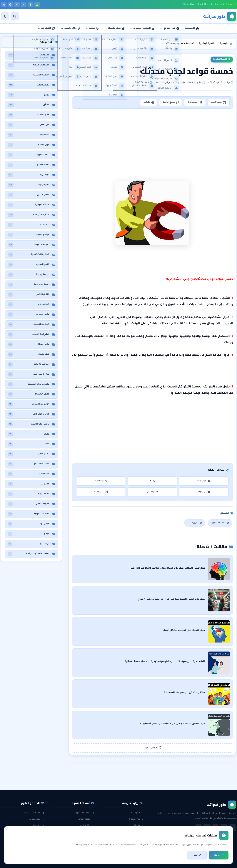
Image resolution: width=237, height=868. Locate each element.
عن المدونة (136, 819)
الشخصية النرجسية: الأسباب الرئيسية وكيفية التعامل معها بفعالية (165, 662)
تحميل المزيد (152, 748)
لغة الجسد (86, 838)
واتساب (101, 481)
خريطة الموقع (134, 845)
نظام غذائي (36, 819)
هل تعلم (38, 826)
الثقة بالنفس (85, 826)
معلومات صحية (34, 813)
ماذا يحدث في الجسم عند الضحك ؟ (184, 693)
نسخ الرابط (171, 103)
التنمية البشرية (222, 60)
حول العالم (37, 845)
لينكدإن (152, 492)
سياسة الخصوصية (132, 832)
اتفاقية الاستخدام (133, 838)
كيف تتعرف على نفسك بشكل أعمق (184, 631)
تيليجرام (204, 492)
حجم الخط (219, 103)
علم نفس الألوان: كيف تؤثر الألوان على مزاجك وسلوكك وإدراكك (168, 568)
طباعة (149, 103)
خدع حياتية (87, 845)
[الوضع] (5, 16)
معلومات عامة (35, 838)
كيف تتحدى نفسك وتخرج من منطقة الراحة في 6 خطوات (172, 724)
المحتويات (195, 103)
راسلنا (138, 826)
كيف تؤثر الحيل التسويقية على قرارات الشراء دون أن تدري (171, 599)
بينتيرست (101, 492)
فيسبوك (204, 481)
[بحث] (15, 16)
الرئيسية (137, 813)
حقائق (39, 832)
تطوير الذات (195, 523)
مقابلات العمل (84, 832)
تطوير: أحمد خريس (72, 863)
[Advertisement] (152, 139)
